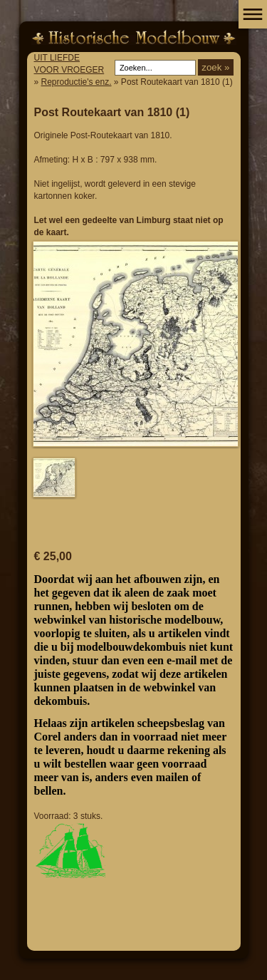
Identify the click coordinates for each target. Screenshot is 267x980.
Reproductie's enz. (77, 82)
